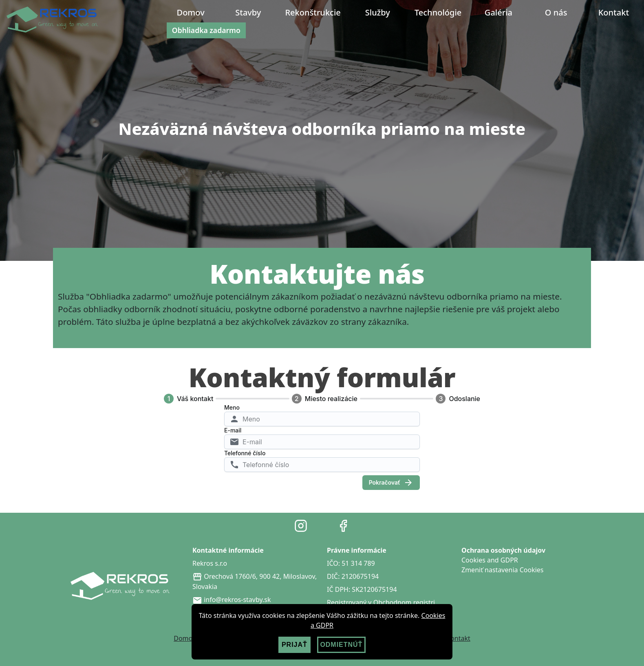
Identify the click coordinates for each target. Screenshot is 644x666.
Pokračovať (391, 483)
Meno (232, 407)
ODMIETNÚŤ (341, 645)
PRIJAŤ (294, 645)
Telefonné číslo (245, 453)
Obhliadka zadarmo (206, 30)
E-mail (233, 430)
